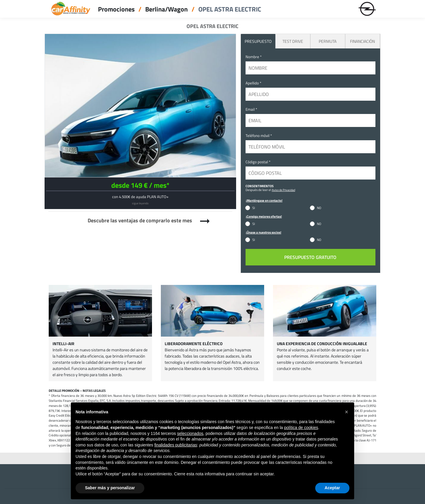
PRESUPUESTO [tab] (258, 41)
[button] (346, 412)
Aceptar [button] (332, 488)
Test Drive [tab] (293, 41)
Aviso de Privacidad (283, 190)
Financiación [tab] (362, 41)
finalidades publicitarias (176, 445)
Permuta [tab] (328, 41)
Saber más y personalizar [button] (110, 488)
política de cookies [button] (301, 428)
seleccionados (190, 433)
